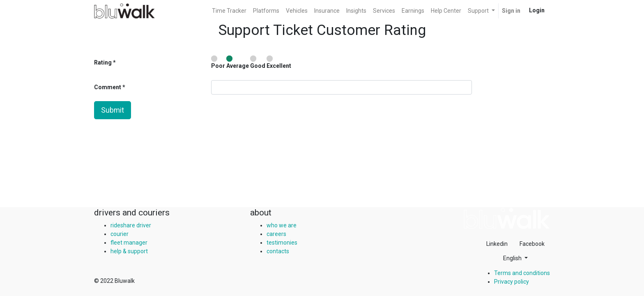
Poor (218, 62)
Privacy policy (512, 282)
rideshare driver (131, 225)
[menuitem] (229, 11)
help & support (129, 251)
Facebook (532, 244)
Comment (108, 87)
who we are (282, 225)
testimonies (282, 243)
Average (238, 62)
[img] (507, 218)
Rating (103, 62)
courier (120, 234)
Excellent (279, 62)
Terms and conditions (522, 273)
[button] (515, 258)
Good (258, 62)
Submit (113, 110)
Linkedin (497, 244)
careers (276, 234)
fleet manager (129, 243)
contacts (278, 251)
